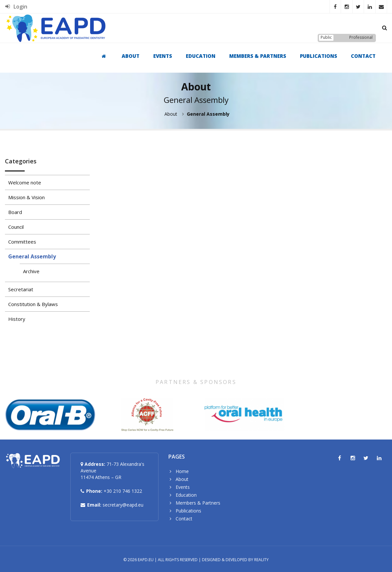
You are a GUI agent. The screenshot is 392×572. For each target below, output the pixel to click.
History (17, 319)
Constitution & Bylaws (33, 304)
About (131, 56)
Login (16, 7)
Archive (31, 271)
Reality (261, 560)
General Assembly (32, 256)
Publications (318, 56)
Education (201, 56)
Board (15, 212)
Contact (363, 56)
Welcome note (25, 182)
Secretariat (21, 289)
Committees (22, 242)
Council (16, 227)
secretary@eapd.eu (123, 505)
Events (163, 56)
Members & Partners (258, 56)
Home (182, 471)
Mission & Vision (26, 197)
